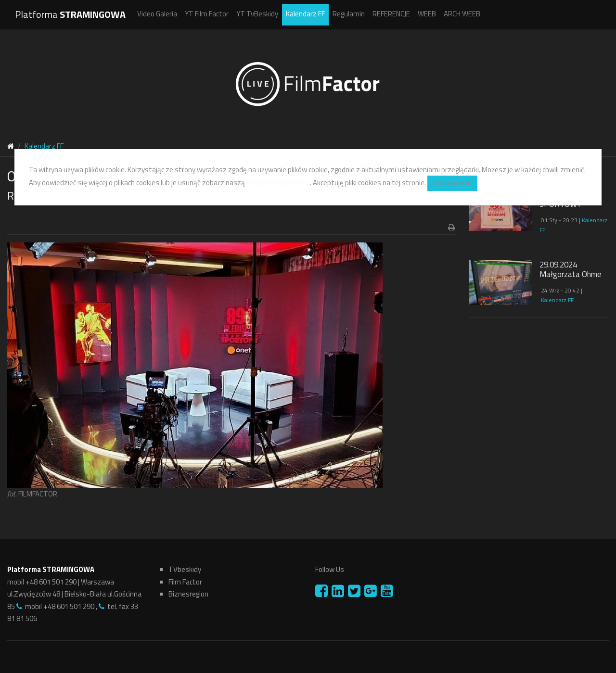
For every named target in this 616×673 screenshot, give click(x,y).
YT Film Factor (207, 14)
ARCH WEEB (462, 14)
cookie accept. (452, 183)
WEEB (427, 14)
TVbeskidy (185, 569)
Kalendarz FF (305, 14)
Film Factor (185, 582)
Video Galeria (157, 14)
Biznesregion (188, 594)
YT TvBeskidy (257, 14)
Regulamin (349, 14)
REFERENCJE (391, 14)
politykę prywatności (278, 183)
